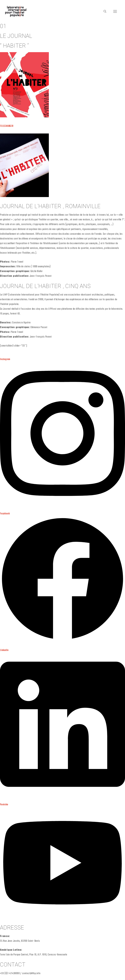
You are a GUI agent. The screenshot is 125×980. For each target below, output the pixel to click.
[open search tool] (105, 11)
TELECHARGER (7, 126)
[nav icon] (115, 11)
